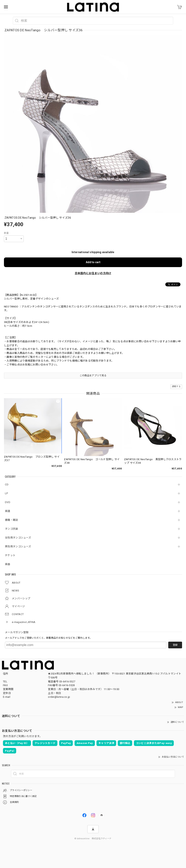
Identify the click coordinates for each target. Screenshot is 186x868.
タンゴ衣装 (12, 529)
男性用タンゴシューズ (18, 546)
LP (7, 493)
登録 (175, 645)
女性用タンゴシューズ (18, 538)
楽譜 (8, 511)
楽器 (8, 564)
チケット (10, 555)
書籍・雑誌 (12, 520)
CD (7, 484)
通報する (176, 386)
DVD (8, 502)
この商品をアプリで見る (93, 376)
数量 (6, 233)
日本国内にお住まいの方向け (93, 273)
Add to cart (93, 262)
